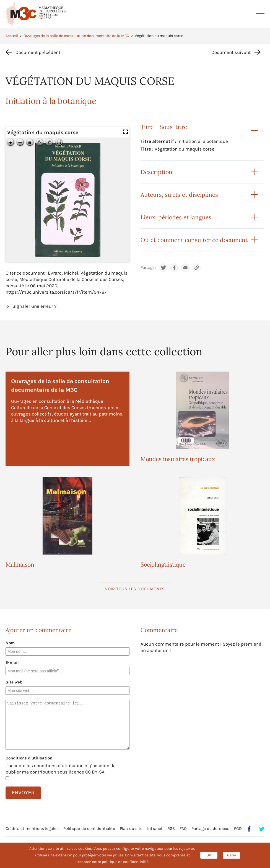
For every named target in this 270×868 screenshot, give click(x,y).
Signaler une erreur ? (34, 306)
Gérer (232, 855)
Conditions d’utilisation (29, 758)
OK (209, 855)
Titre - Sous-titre (164, 127)
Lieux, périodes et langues (176, 217)
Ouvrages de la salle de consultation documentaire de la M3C (76, 36)
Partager (148, 268)
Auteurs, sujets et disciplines (179, 195)
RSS (171, 828)
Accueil (12, 36)
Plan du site (131, 828)
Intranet (155, 828)
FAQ (183, 828)
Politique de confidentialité (89, 828)
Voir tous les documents (135, 589)
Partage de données (210, 828)
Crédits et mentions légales (32, 828)
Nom (10, 643)
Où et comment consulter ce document (194, 240)
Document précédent (38, 52)
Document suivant (231, 52)
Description (156, 172)
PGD (238, 828)
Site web (14, 682)
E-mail (12, 662)
